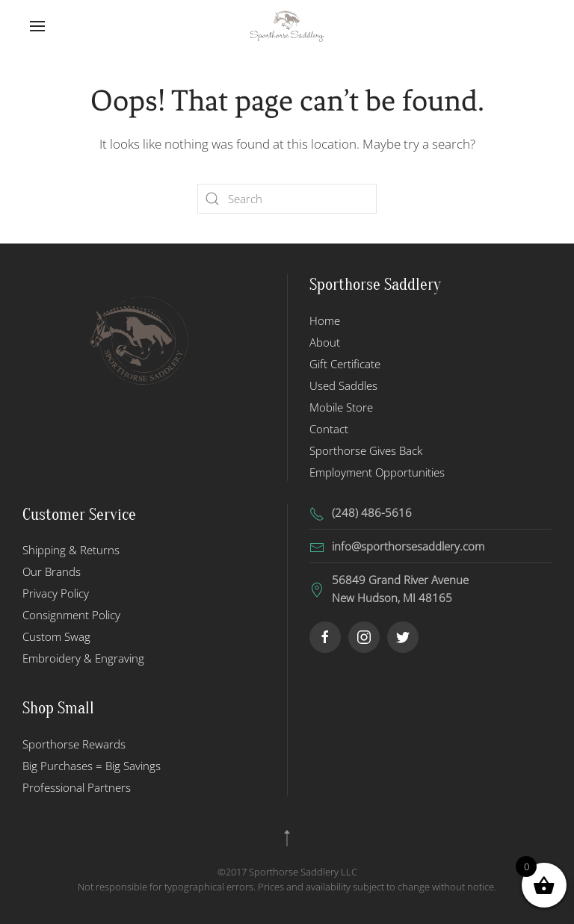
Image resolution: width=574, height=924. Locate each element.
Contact (329, 429)
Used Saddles (343, 385)
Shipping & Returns (71, 550)
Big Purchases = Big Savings (92, 766)
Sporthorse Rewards (74, 744)
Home (325, 320)
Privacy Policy (56, 593)
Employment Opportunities (377, 472)
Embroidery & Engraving (83, 658)
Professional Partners (77, 787)
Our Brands (52, 571)
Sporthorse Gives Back (366, 450)
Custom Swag (56, 636)
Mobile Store (341, 407)
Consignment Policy (71, 615)
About (325, 342)
